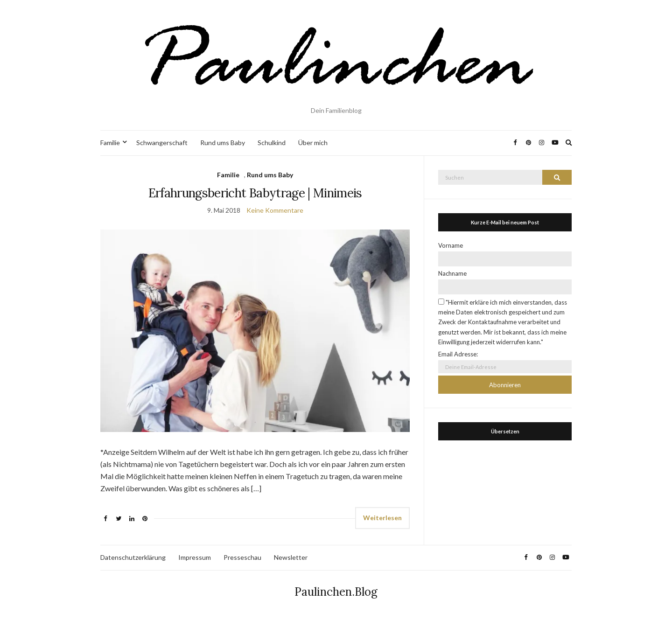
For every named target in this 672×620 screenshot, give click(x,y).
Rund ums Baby (223, 143)
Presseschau (242, 557)
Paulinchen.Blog (336, 592)
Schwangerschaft (162, 143)
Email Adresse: (458, 354)
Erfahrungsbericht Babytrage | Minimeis (255, 193)
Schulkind (272, 143)
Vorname (451, 245)
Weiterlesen (382, 518)
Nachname (452, 273)
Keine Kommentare (275, 210)
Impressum (195, 557)
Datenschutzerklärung (133, 557)
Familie (110, 143)
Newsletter (291, 557)
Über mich (313, 143)
